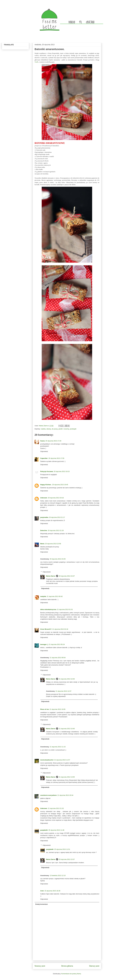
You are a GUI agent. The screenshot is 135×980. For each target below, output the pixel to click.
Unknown (44, 498)
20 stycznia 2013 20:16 (56, 498)
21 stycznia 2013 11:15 (58, 747)
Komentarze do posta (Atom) (71, 974)
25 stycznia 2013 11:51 (62, 849)
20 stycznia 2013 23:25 (58, 559)
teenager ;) (44, 644)
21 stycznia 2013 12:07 (63, 691)
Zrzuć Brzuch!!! (46, 629)
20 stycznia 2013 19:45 (60, 485)
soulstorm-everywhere (48, 795)
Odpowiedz (44, 451)
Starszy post (94, 966)
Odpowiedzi (47, 572)
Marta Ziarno (44, 426)
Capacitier (44, 458)
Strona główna (67, 966)
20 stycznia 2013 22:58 (53, 544)
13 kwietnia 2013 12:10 (58, 875)
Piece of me (45, 709)
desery (49, 429)
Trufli (36, 62)
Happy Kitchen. (46, 485)
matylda (43, 596)
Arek (42, 891)
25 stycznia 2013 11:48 (56, 830)
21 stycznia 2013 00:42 (55, 596)
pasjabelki (44, 830)
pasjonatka (44, 517)
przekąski (73, 429)
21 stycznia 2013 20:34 (65, 795)
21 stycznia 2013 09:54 (58, 658)
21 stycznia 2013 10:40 (67, 679)
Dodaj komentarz (42, 904)
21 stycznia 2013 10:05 (57, 709)
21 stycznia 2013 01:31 (65, 609)
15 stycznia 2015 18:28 (52, 891)
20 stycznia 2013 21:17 (57, 517)
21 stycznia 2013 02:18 (60, 629)
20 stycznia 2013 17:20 (53, 441)
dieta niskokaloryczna (48, 609)
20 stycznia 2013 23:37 (67, 576)
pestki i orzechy (64, 429)
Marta (42, 544)
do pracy (55, 429)
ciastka (43, 429)
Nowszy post (40, 966)
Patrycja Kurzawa (47, 471)
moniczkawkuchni (47, 760)
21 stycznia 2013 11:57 (62, 760)
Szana (43, 441)
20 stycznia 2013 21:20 (56, 530)
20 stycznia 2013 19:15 (62, 471)
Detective (44, 530)
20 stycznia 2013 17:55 (56, 458)
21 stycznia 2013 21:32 (56, 808)
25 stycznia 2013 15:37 (67, 859)
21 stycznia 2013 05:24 (57, 644)
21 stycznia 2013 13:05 (67, 777)
